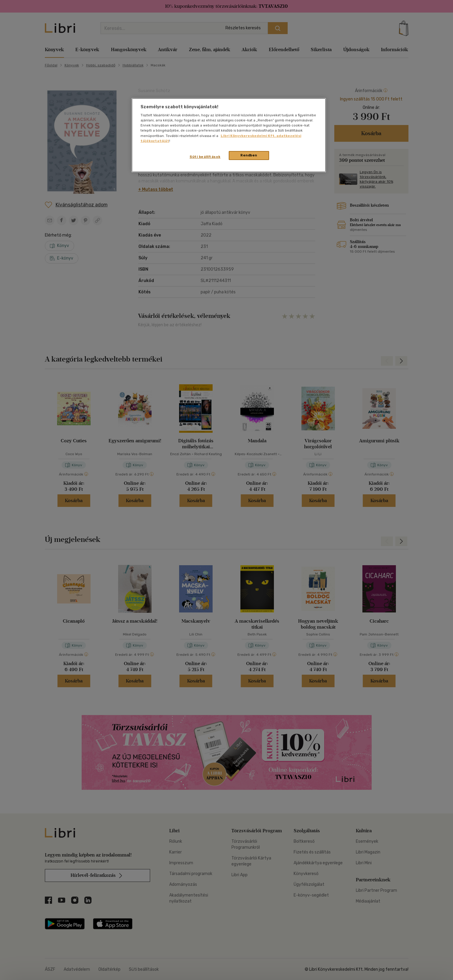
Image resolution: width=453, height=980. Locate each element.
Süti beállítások (205, 157)
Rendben (249, 155)
